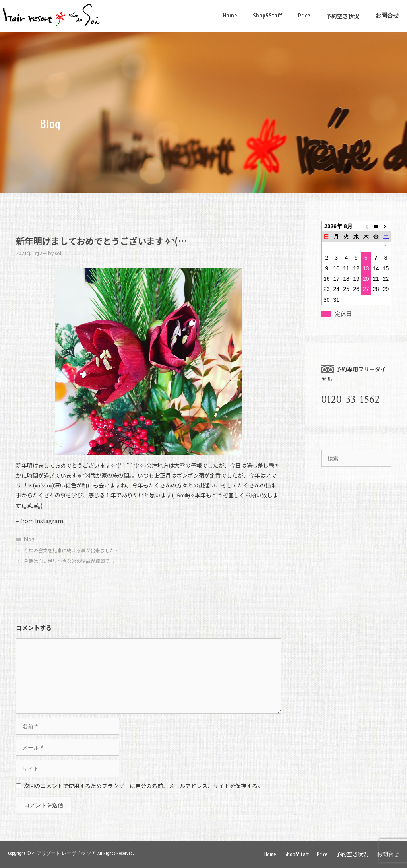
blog (29, 539)
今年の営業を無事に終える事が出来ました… (71, 550)
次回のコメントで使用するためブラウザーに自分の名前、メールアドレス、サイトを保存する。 (143, 786)
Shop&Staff (267, 16)
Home (230, 16)
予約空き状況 (343, 16)
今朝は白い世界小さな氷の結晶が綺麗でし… (71, 561)
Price (304, 16)
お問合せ (387, 16)
